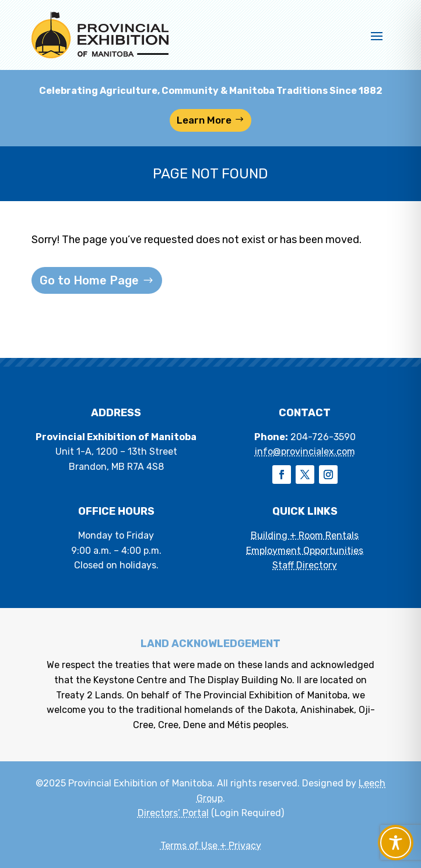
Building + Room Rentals (305, 535)
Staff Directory (305, 565)
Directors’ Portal (173, 813)
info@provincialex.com (305, 451)
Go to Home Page (89, 280)
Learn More (204, 120)
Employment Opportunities (305, 551)
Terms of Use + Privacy (211, 846)
